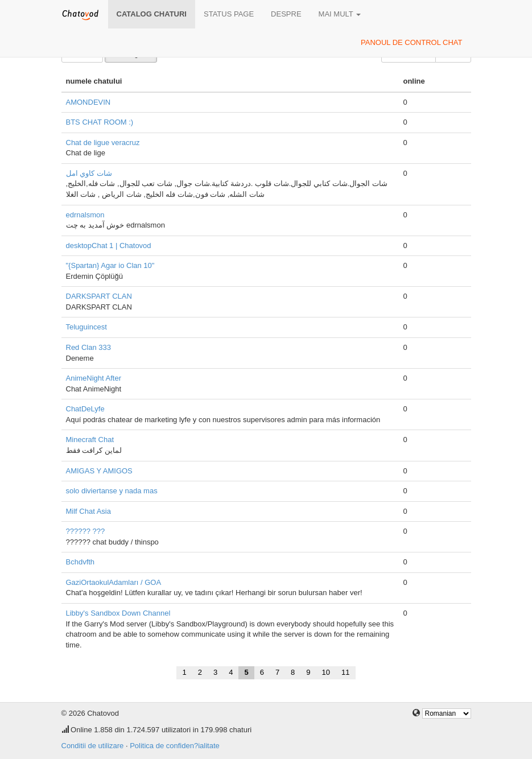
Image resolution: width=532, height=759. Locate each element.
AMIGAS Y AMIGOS (99, 471)
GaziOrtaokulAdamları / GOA (114, 582)
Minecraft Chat (90, 440)
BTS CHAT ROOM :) (100, 122)
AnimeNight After (94, 378)
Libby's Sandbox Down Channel (118, 613)
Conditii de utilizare (93, 746)
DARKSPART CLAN (99, 296)
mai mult (340, 14)
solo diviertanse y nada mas (112, 491)
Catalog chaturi (152, 14)
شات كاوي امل (89, 173)
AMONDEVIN (88, 102)
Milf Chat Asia (88, 511)
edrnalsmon (85, 215)
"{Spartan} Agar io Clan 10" (110, 265)
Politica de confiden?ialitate (175, 746)
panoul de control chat (411, 42)
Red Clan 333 (89, 347)
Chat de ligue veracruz (103, 143)
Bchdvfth (81, 562)
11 (345, 672)
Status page (229, 14)
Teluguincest (86, 327)
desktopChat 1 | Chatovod (109, 246)
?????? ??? (86, 531)
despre (286, 14)
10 (326, 672)
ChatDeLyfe (85, 409)
